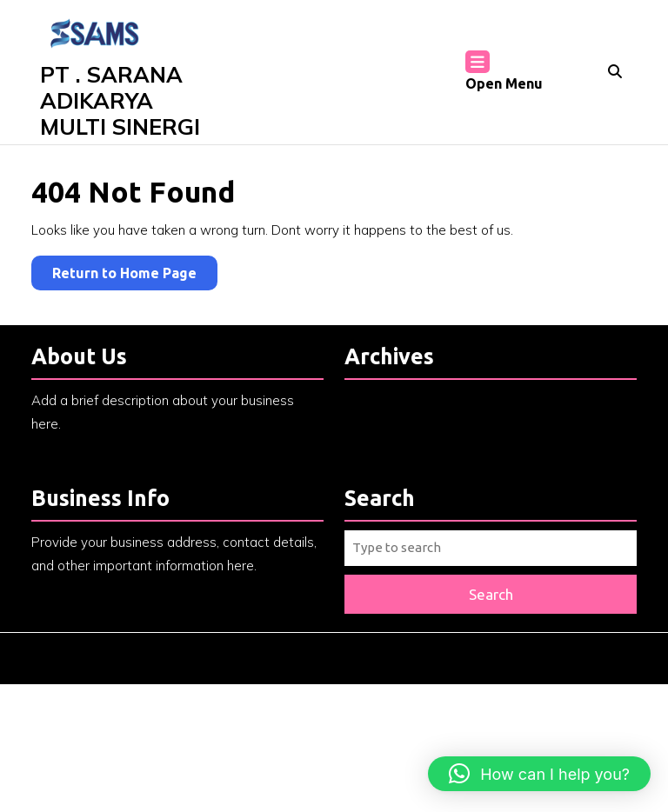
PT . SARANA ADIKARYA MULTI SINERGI (120, 100)
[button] (539, 774)
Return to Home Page (135, 276)
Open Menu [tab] (504, 72)
